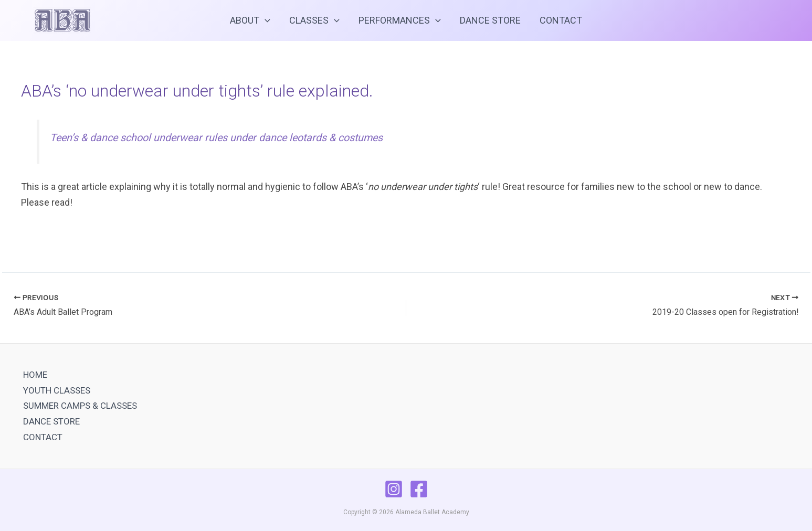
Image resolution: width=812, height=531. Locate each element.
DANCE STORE (490, 20)
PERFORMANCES (400, 20)
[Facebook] (419, 489)
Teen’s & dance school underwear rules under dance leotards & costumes (216, 138)
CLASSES (314, 20)
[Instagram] (394, 489)
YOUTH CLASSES (57, 390)
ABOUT (250, 20)
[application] (265, 20)
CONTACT (561, 20)
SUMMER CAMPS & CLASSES (80, 406)
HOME (35, 375)
